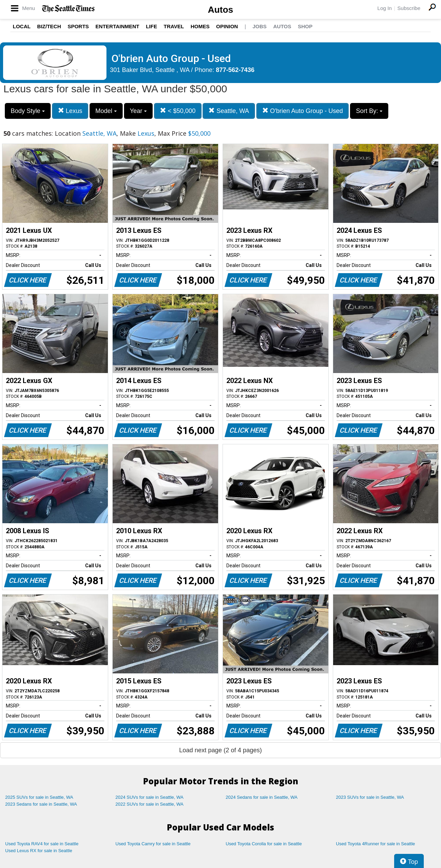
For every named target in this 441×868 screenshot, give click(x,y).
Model (106, 111)
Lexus (70, 111)
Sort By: (369, 111)
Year (138, 111)
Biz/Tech (49, 26)
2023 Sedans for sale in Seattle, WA (41, 804)
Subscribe (409, 8)
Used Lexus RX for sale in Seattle (39, 851)
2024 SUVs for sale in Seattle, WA (150, 797)
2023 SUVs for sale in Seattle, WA (370, 797)
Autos (220, 10)
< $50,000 (178, 111)
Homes (200, 26)
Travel (174, 26)
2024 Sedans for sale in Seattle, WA (261, 797)
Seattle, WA (229, 111)
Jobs (260, 26)
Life (151, 26)
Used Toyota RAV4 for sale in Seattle (42, 844)
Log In (384, 8)
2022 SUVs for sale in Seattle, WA (150, 804)
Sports (78, 26)
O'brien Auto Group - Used (303, 111)
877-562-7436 (235, 70)
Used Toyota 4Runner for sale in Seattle (376, 844)
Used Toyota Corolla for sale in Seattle (264, 844)
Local (22, 26)
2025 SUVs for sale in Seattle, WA (39, 797)
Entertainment (117, 26)
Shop (305, 26)
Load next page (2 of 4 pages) (220, 750)
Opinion (227, 26)
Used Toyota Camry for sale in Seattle (153, 844)
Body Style (28, 111)
